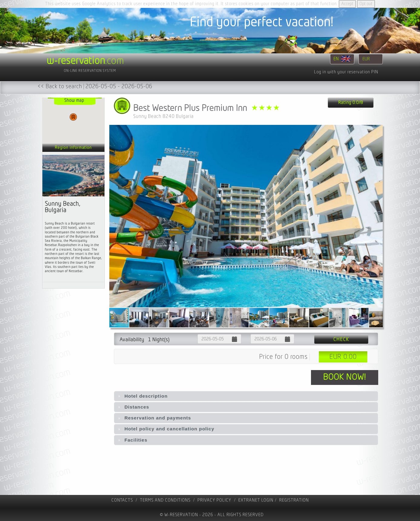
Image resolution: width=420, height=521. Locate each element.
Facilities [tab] (132, 440)
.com (85, 61)
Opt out (366, 4)
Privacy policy (214, 500)
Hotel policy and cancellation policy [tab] (165, 429)
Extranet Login (256, 500)
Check (341, 339)
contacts (122, 500)
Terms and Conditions (165, 500)
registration (294, 500)
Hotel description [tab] (142, 396)
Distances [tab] (133, 407)
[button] (377, 216)
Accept (347, 4)
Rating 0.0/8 (351, 103)
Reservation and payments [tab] (154, 418)
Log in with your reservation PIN (346, 72)
